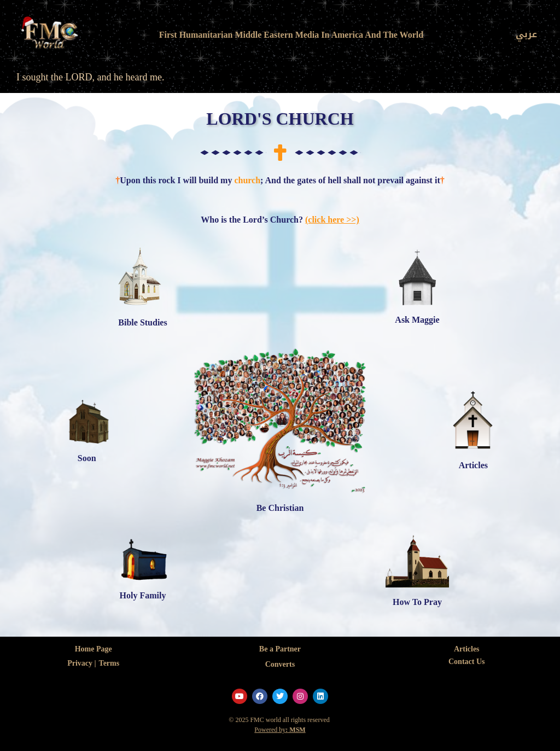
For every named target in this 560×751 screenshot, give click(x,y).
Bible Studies (142, 322)
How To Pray (417, 602)
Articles (473, 465)
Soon (87, 458)
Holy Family (143, 595)
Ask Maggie (417, 320)
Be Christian (280, 508)
